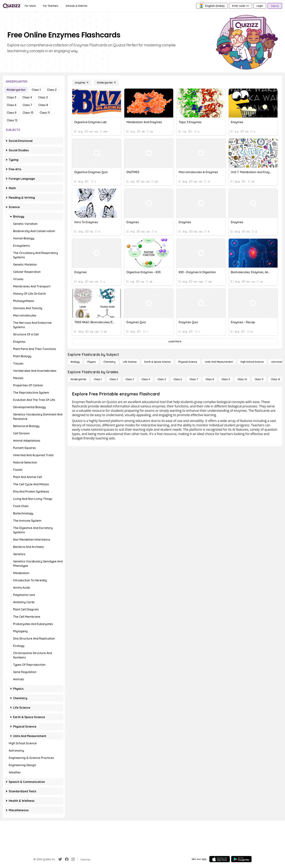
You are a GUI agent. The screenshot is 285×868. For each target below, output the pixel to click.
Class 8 (43, 105)
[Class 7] (194, 379)
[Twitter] (60, 859)
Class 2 (52, 90)
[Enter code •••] (240, 6)
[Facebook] (67, 859)
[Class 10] (242, 379)
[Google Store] (241, 859)
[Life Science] (130, 362)
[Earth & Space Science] (157, 362)
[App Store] (220, 859)
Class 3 (11, 97)
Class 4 (27, 97)
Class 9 (12, 113)
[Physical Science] (188, 362)
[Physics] (92, 362)
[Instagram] (73, 859)
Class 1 (36, 90)
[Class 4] (146, 379)
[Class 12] (275, 379)
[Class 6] (178, 379)
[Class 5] (162, 379)
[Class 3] (130, 379)
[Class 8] (210, 379)
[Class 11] (259, 379)
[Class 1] (98, 379)
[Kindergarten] (106, 83)
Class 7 (27, 105)
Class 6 (12, 105)
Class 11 (45, 113)
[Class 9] (226, 379)
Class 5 (43, 97)
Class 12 (12, 120)
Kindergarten (16, 90)
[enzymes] (82, 83)
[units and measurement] (219, 362)
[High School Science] (252, 362)
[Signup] (275, 6)
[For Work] (30, 6)
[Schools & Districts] (76, 6)
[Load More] (175, 341)
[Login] (260, 6)
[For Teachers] (51, 6)
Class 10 (28, 113)
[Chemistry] (109, 362)
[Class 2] (114, 379)
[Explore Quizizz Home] (12, 6)
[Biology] (75, 362)
